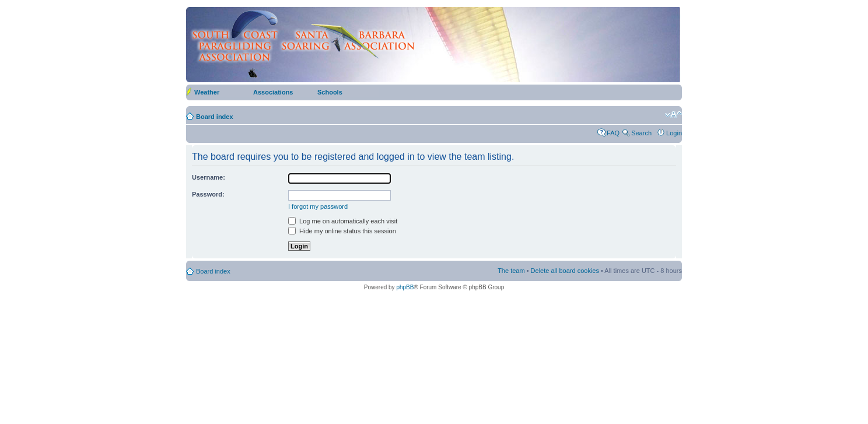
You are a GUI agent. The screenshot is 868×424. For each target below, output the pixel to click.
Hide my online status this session (342, 231)
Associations (273, 92)
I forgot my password (318, 206)
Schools (330, 92)
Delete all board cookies (565, 271)
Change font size (673, 114)
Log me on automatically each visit (343, 221)
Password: (208, 194)
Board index (215, 117)
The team (511, 271)
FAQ (613, 133)
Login (674, 133)
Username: (209, 177)
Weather (207, 92)
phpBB (405, 287)
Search (641, 133)
